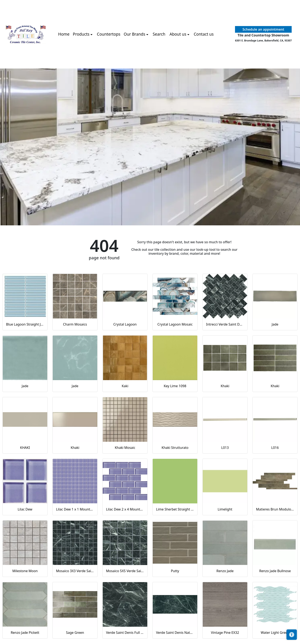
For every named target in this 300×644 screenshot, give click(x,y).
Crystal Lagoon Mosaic (175, 324)
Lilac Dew (25, 509)
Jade (275, 324)
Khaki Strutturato (175, 448)
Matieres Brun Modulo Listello (275, 509)
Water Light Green (275, 633)
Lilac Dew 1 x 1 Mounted (75, 509)
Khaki (225, 386)
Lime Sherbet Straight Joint (175, 509)
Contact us (204, 34)
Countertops (109, 34)
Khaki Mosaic (125, 448)
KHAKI (25, 448)
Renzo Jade (225, 571)
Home (64, 34)
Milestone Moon (25, 571)
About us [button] (178, 34)
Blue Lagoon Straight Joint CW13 (25, 324)
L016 (275, 448)
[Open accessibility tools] (292, 635)
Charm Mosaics (75, 324)
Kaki (125, 386)
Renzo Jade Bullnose (275, 571)
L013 (225, 448)
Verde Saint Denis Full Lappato (125, 633)
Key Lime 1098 (175, 386)
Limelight (225, 509)
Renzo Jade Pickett (25, 633)
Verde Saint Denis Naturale (175, 633)
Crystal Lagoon (125, 324)
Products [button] (81, 34)
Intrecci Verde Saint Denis (225, 324)
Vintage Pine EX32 (225, 633)
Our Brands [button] (134, 34)
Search (159, 34)
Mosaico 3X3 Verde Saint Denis (75, 571)
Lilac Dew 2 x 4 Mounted (125, 509)
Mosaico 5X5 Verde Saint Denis (125, 571)
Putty (175, 571)
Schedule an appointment (263, 29)
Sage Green (75, 633)
